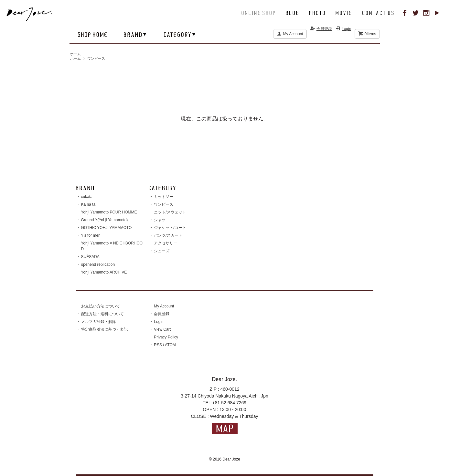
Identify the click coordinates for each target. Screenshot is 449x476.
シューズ (162, 251)
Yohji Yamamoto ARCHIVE (104, 272)
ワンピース (96, 58)
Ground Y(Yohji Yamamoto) (105, 220)
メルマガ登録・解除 (99, 322)
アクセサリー (166, 243)
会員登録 (324, 29)
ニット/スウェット (170, 212)
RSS (158, 345)
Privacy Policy (166, 337)
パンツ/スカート (168, 235)
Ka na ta (88, 204)
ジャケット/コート (170, 228)
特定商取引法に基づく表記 (104, 329)
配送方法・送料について (102, 314)
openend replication (98, 264)
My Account (293, 34)
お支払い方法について (101, 306)
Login (346, 29)
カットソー (164, 197)
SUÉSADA (90, 257)
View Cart (162, 329)
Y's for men (91, 235)
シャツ (160, 220)
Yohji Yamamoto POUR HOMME (109, 212)
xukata (87, 197)
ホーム (75, 54)
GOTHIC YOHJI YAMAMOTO (107, 228)
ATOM (170, 345)
